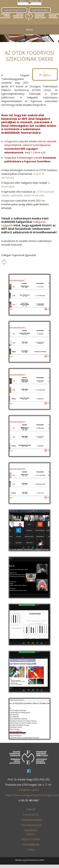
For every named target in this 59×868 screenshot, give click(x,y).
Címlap (31, 809)
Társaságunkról (31, 820)
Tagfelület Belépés (40, 10)
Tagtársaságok (31, 825)
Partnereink (31, 845)
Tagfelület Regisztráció (14, 10)
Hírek (31, 850)
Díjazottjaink (31, 839)
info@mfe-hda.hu (29, 790)
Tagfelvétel (31, 815)
